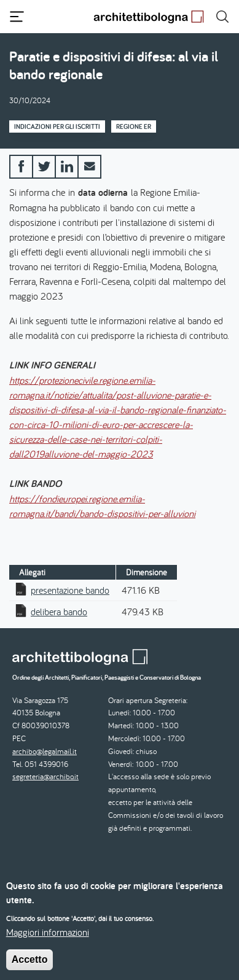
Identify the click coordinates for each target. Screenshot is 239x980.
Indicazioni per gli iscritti (57, 126)
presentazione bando (70, 590)
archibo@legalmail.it (45, 751)
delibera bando (59, 612)
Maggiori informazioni (48, 942)
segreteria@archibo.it (45, 776)
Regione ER (134, 126)
